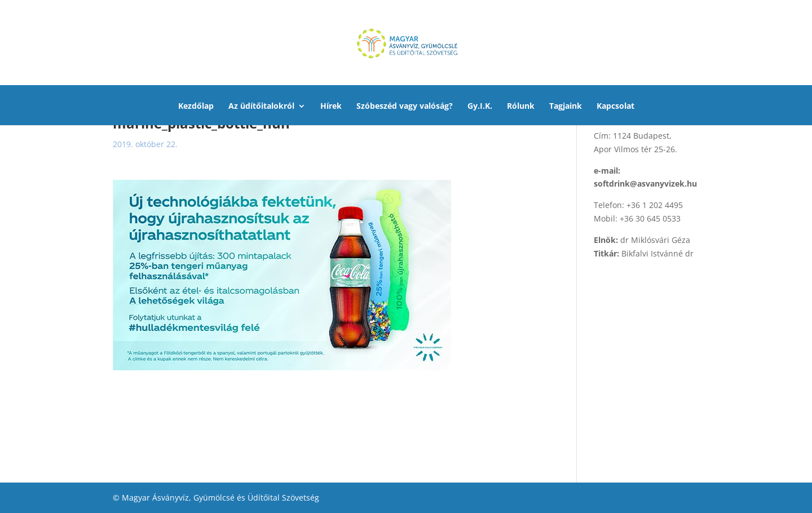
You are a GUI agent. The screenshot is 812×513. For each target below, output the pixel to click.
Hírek (331, 107)
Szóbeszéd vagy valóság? (405, 107)
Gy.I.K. (480, 107)
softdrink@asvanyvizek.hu (645, 183)
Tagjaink (566, 107)
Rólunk (521, 107)
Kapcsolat (615, 107)
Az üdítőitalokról (261, 107)
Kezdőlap (196, 107)
